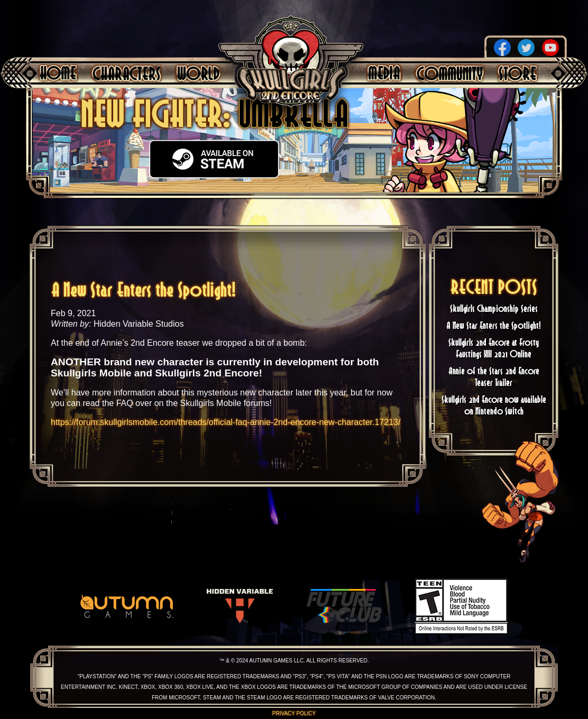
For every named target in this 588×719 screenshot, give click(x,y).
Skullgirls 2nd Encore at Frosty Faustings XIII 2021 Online (494, 348)
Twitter (526, 48)
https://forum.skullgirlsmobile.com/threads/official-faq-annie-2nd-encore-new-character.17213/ (226, 422)
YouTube (550, 48)
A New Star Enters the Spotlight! (494, 325)
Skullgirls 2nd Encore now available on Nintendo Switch (494, 405)
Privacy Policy (294, 713)
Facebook (502, 48)
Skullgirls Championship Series (494, 308)
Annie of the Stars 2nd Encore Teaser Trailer (494, 376)
